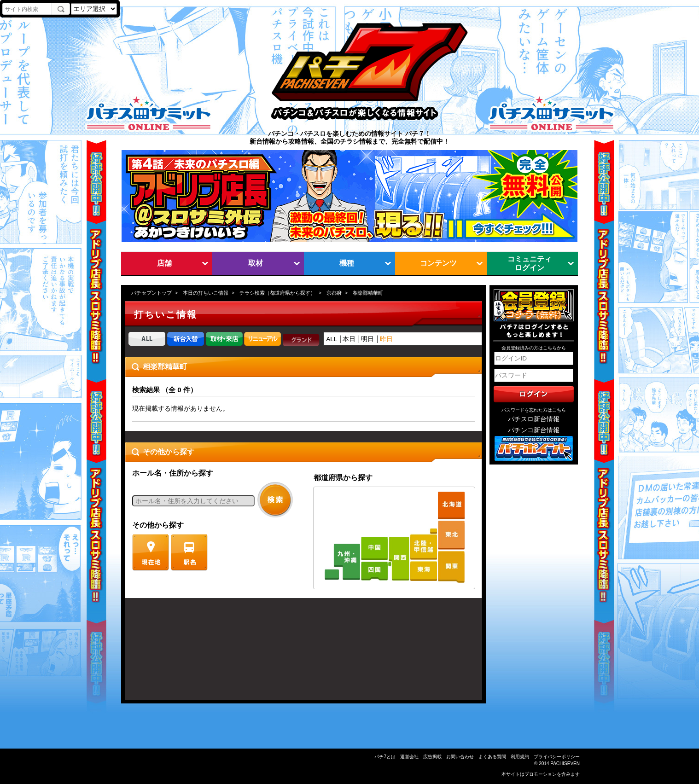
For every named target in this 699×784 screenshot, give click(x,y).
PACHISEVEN (565, 764)
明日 (367, 339)
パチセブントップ (151, 293)
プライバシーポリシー (557, 757)
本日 (349, 339)
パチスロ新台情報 (534, 419)
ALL (332, 339)
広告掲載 (432, 757)
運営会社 (409, 757)
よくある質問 (492, 757)
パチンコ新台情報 (534, 430)
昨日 (386, 339)
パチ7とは (385, 757)
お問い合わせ (460, 757)
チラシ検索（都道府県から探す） (277, 293)
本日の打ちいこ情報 (206, 293)
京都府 (334, 293)
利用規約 (520, 757)
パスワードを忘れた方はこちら (534, 410)
